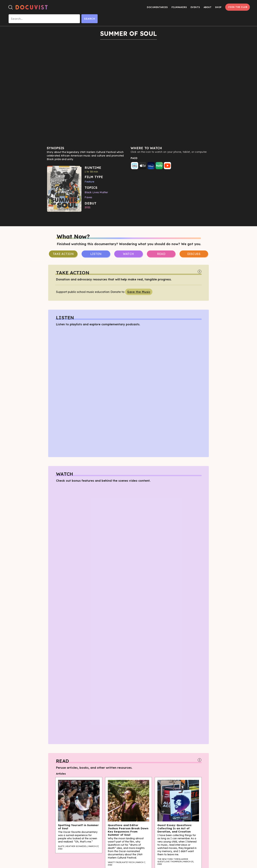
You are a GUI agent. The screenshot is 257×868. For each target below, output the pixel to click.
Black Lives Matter (96, 192)
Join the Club (238, 7)
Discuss (194, 254)
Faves (88, 197)
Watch (128, 254)
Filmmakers (179, 7)
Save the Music (139, 292)
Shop (218, 7)
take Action (63, 254)
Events (195, 7)
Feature (89, 182)
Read (161, 254)
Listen (96, 254)
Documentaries (157, 7)
